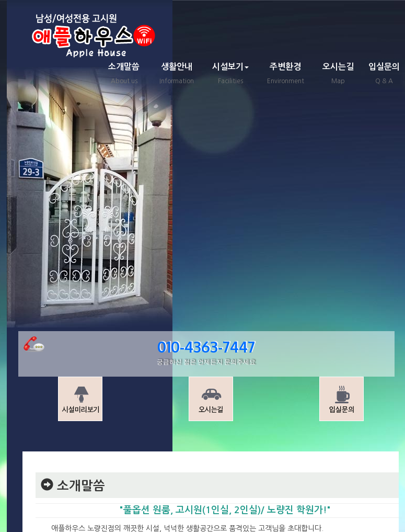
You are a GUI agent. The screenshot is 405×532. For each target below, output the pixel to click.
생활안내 (177, 75)
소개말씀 (124, 75)
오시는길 (338, 75)
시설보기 (230, 75)
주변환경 (286, 75)
